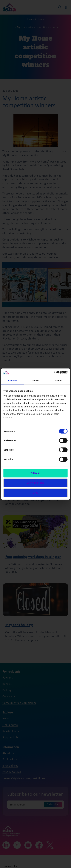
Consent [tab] (13, 381)
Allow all (36, 473)
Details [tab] (35, 381)
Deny (36, 493)
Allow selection (35, 483)
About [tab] (58, 381)
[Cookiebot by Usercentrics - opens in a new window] (54, 373)
